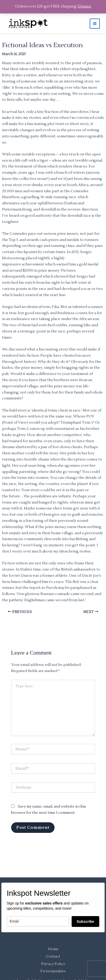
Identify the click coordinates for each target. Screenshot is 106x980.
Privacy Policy (53, 964)
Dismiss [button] (85, 6)
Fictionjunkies (53, 971)
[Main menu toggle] (95, 24)
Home (53, 949)
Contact (53, 957)
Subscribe (85, 922)
